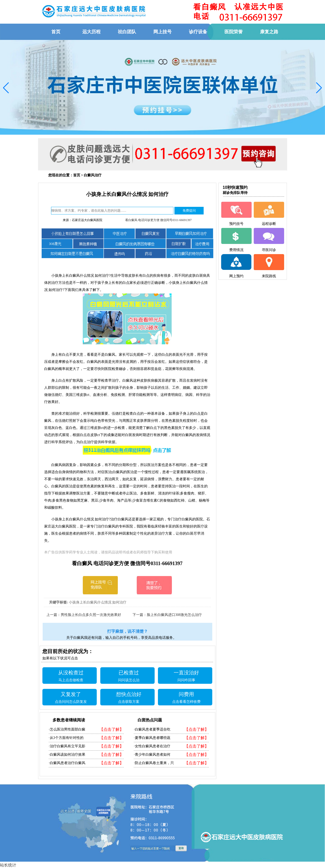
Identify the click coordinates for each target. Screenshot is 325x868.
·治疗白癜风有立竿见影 (67, 746)
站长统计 (8, 865)
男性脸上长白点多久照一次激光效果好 (91, 615)
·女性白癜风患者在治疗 (152, 746)
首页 (77, 175)
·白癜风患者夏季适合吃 (152, 729)
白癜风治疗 (93, 175)
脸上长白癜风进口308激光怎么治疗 (174, 615)
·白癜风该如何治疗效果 (67, 755)
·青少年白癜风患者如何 (152, 755)
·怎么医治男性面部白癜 (67, 729)
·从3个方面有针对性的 (66, 738)
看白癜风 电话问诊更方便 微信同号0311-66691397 (158, 220)
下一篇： (140, 615)
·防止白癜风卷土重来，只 (154, 763)
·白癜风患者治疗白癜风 (67, 763)
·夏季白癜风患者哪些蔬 (152, 738)
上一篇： (54, 615)
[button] (6, 88)
